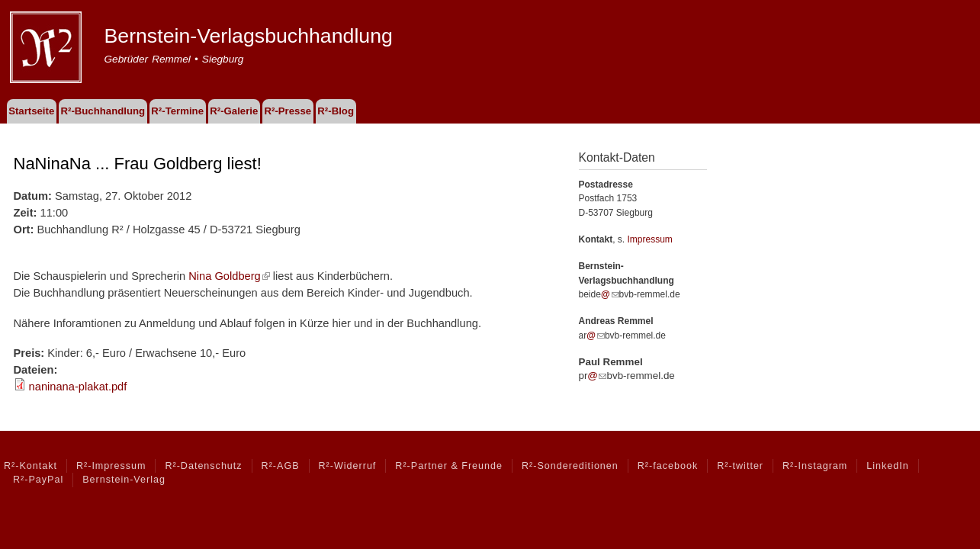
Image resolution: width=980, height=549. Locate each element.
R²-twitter (740, 466)
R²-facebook (668, 466)
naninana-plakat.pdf (78, 387)
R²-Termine (177, 111)
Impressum (650, 239)
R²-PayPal (38, 480)
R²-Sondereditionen (570, 466)
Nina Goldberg (229, 276)
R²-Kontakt (31, 466)
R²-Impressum (111, 466)
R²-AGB (281, 466)
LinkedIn (887, 466)
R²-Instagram (815, 466)
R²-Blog (336, 111)
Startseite (31, 111)
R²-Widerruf (348, 466)
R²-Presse (288, 111)
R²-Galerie (234, 111)
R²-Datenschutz (203, 466)
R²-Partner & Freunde (449, 466)
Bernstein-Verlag (124, 480)
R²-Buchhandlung (103, 111)
